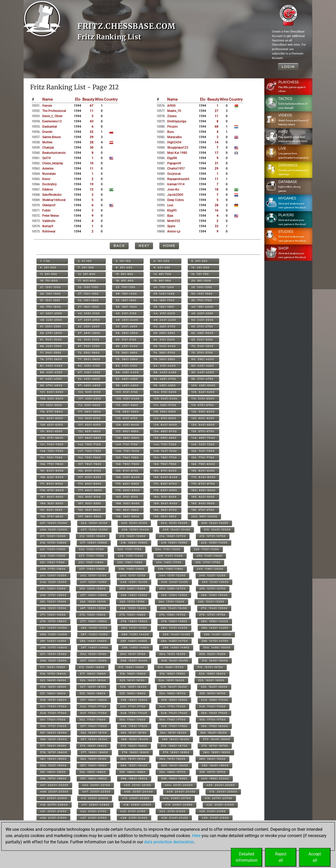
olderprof (49, 205)
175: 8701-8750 (203, 484)
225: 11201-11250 (207, 549)
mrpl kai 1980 (177, 153)
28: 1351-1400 (126, 294)
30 (92, 148)
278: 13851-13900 (134, 621)
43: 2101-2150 (126, 313)
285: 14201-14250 (215, 628)
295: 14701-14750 (215, 641)
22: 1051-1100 (88, 287)
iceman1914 (176, 184)
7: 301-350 (86, 267)
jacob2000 (175, 195)
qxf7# (46, 158)
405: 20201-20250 (221, 785)
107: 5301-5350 (90, 398)
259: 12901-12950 (174, 595)
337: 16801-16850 (94, 700)
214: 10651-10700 (173, 536)
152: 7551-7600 (90, 457)
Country (111, 99)
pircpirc (173, 127)
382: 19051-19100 (93, 759)
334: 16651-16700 (173, 693)
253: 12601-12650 (133, 588)
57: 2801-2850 (89, 333)
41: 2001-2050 (51, 313)
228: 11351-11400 (131, 556)
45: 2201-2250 (202, 313)
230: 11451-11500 (209, 556)
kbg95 (172, 210)
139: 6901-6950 (165, 438)
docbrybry (49, 184)
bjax (170, 216)
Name (48, 99)
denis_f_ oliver (52, 116)
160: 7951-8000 (203, 464)
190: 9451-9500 (203, 503)
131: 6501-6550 (51, 431)
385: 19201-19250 (212, 759)
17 (217, 153)
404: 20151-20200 (179, 785)
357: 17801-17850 (94, 726)
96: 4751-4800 (51, 385)
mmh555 (174, 221)
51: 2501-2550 (51, 326)
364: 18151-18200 (173, 733)
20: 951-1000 (201, 281)
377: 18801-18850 (94, 752)
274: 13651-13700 (172, 615)
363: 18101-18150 (134, 733)
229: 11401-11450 (170, 556)
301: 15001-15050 (53, 654)
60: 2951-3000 (203, 333)
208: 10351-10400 (135, 530)
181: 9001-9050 (52, 497)
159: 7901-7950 (165, 464)
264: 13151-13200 (172, 602)
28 (92, 142)
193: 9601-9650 (127, 510)
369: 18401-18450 (176, 739)
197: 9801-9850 (90, 516)
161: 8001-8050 (52, 471)
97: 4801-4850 (89, 385)
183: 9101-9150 (127, 497)
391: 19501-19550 (53, 772)
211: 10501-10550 (53, 536)
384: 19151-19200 (172, 759)
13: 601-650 (125, 274)
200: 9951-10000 (204, 516)
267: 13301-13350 (93, 608)
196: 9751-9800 (52, 516)
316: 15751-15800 (53, 674)
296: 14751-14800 (54, 647)
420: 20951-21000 (220, 805)
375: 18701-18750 (215, 746)
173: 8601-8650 (128, 484)
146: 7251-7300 (52, 451)
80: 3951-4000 (203, 359)
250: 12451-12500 (215, 582)
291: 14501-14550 (53, 641)
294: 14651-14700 (174, 641)
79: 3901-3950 (164, 359)
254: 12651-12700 (173, 588)
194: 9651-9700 (165, 510)
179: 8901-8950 (165, 490)
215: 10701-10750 (213, 536)
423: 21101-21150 (133, 811)
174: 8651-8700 (165, 484)
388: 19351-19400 (134, 765)
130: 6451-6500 (203, 425)
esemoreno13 (52, 121)
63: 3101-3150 (126, 340)
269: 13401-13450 (174, 608)
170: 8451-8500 (203, 477)
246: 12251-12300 (53, 582)
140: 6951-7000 (203, 438)
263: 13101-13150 (132, 602)
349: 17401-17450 (174, 713)
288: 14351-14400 (135, 634)
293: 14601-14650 (134, 641)
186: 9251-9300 (52, 503)
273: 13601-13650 (133, 615)
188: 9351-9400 (128, 503)
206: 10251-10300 (54, 530)
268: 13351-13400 (133, 608)
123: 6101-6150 (127, 418)
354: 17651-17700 (173, 720)
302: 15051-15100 (93, 654)
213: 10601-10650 (133, 536)
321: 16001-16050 (53, 680)
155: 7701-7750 (203, 457)
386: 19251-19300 (53, 765)
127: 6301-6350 (90, 425)
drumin (47, 132)
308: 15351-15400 (134, 661)
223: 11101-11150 (130, 549)
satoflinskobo (52, 195)
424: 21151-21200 (172, 811)
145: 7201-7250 (203, 444)
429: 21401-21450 (175, 818)
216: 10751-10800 (53, 543)
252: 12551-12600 (93, 588)
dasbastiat (50, 127)
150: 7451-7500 (203, 451)
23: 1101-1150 (126, 287)
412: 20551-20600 (95, 798)
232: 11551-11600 (91, 562)
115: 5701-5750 (203, 405)
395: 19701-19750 (213, 772)
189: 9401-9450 (166, 503)
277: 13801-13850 (94, 621)
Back (119, 246)
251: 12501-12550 (53, 588)
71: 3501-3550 (51, 353)
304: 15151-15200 (172, 654)
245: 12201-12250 (212, 575)
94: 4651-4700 (165, 379)
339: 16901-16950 (174, 700)
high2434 (174, 142)
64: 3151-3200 (164, 340)
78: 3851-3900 (127, 359)
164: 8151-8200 (165, 471)
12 (92, 189)
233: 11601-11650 (130, 562)
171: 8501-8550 (52, 484)
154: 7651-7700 (165, 457)
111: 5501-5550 (51, 405)
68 (217, 127)
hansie (47, 106)
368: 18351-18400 (135, 739)
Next (144, 246)
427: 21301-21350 (94, 818)
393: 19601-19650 (133, 772)
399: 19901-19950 (174, 779)
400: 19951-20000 (215, 779)
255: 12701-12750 (213, 588)
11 (92, 111)
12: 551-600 (87, 274)
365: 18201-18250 (214, 733)
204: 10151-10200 (174, 523)
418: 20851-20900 (137, 805)
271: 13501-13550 (53, 615)
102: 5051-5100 (90, 392)
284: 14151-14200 (174, 628)
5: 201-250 (199, 261)
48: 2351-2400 (127, 320)
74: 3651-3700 (164, 353)
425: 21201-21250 (212, 811)
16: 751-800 (49, 281)
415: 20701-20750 (219, 798)
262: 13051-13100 (93, 602)
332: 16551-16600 (93, 693)
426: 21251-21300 (53, 818)
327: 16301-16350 (93, 687)
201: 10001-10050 (54, 523)
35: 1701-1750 (202, 300)
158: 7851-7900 (128, 464)
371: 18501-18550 (53, 746)
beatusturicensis (54, 153)
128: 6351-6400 (128, 425)
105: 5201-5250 (203, 392)
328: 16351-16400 (133, 687)
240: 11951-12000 (210, 569)
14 (217, 142)
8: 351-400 (124, 267)
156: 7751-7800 (52, 464)
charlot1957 (176, 169)
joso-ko (173, 189)
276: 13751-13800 (53, 621)
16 (217, 210)
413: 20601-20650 (136, 798)
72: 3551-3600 (89, 353)
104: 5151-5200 (165, 392)
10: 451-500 (200, 267)
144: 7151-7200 (165, 444)
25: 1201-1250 (202, 287)
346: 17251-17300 (53, 713)
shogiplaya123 (178, 148)
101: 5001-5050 (52, 392)
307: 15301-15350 (94, 661)
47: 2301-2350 (89, 320)
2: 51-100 (85, 261)
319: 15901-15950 (172, 674)
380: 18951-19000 (217, 752)
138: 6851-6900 (128, 438)
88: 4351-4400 (127, 372)
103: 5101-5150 (127, 392)
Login (288, 67)
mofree (47, 142)
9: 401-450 (162, 267)
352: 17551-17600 (93, 720)
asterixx (48, 169)
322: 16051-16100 (93, 680)
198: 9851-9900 (128, 516)
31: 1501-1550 (50, 300)
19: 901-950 (162, 281)
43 (92, 121)
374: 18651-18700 (174, 746)
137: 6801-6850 (90, 438)
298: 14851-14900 (135, 647)
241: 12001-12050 (53, 575)
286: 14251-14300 (54, 634)
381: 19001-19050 (53, 759)
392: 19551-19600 (93, 772)
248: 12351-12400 (134, 582)
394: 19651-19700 (173, 772)
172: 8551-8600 (90, 484)
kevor (46, 179)
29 (92, 137)
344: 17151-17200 (172, 706)
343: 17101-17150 (133, 706)
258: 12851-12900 (134, 595)
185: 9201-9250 (203, 497)
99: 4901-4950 (165, 385)
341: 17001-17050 (53, 706)
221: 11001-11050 (53, 549)
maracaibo (175, 137)
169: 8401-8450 (166, 477)
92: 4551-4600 (89, 379)
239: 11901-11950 (171, 569)
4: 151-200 (162, 261)
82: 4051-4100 (89, 366)
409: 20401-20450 (181, 792)
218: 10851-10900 (134, 543)
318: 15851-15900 (133, 674)
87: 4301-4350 (89, 372)
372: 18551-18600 (93, 746)
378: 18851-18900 (135, 752)
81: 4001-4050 (51, 366)
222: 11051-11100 (91, 549)
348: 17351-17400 (134, 713)
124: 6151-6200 (165, 418)
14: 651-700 (162, 274)
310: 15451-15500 (215, 661)
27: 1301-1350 (88, 294)
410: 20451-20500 (223, 792)
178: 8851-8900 (128, 490)
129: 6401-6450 (165, 425)
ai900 (171, 106)
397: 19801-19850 (94, 779)
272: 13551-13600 (93, 615)
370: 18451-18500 (217, 739)
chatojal (48, 148)
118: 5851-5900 (127, 412)
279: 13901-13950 (174, 621)
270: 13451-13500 (214, 608)
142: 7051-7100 (90, 444)
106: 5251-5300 (52, 398)
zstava (172, 116)
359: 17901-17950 (174, 726)
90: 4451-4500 (203, 372)
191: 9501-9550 (51, 510)
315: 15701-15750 (210, 667)
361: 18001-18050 (54, 733)
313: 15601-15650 (131, 667)
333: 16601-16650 (133, 693)
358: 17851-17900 (134, 726)
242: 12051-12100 (93, 575)
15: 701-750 (200, 274)
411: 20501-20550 (54, 798)
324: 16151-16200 (172, 680)
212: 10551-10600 (93, 536)
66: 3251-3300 (51, 346)
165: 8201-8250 (203, 471)
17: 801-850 (87, 281)
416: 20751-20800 (54, 805)
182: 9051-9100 (90, 497)
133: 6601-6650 (127, 431)
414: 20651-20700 (177, 798)
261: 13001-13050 (53, 602)
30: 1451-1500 (202, 294)
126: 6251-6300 (52, 425)
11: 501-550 (49, 274)
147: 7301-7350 (90, 451)
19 (92, 184)
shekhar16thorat (54, 200)
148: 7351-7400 (128, 451)
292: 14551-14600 (93, 641)
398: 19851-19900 (134, 779)
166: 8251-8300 (52, 477)
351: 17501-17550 (53, 720)
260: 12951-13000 (214, 595)
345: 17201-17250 (212, 706)
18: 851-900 (125, 281)
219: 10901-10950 (174, 543)
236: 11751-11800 (53, 569)
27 (217, 111)
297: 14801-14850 (94, 647)
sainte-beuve (51, 137)
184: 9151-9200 (165, 497)
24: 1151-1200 (164, 287)
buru (171, 132)
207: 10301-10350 (94, 530)
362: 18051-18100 (94, 733)
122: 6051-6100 (89, 418)
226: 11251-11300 (53, 556)
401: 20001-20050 (54, 785)
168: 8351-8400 (128, 477)
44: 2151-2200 (164, 313)
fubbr (46, 210)
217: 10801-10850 (94, 543)
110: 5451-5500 (203, 398)
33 (217, 226)
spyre (171, 226)
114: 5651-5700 (165, 405)
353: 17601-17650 (133, 720)
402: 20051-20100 (96, 785)
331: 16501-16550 (53, 693)
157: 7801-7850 (90, 464)
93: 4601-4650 (127, 379)
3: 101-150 (123, 261)
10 (92, 163)
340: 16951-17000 (215, 700)
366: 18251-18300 (54, 739)
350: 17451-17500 (214, 713)
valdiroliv (49, 221)
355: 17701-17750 (213, 720)
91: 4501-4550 (51, 379)
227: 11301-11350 (92, 556)
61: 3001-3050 (51, 340)
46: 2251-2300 (51, 320)
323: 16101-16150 (132, 680)
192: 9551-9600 (90, 510)
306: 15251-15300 (53, 661)
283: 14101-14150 (134, 628)
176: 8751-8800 (52, 490)
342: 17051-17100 (93, 706)
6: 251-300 (48, 267)
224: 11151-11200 (168, 549)
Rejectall (281, 857)
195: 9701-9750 (203, 510)
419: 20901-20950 (179, 805)
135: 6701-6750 (203, 431)
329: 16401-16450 (174, 687)
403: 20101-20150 (138, 785)
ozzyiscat (174, 174)
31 (217, 163)
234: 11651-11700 (169, 562)
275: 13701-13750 (212, 615)
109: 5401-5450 (166, 398)
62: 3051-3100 (89, 340)
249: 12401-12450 (175, 582)
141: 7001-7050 (52, 444)
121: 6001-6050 (52, 418)
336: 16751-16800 (53, 700)
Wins (99, 99)
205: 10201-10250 (215, 523)
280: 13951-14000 (215, 621)
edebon (48, 189)
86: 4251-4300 (51, 372)
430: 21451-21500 (215, 818)
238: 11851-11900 (132, 569)
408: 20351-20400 (139, 792)
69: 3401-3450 (165, 346)
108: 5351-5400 (128, 398)
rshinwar (49, 231)
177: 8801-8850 (90, 490)
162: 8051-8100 (90, 471)
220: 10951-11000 (214, 543)
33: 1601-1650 (126, 300)
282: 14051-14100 (94, 628)
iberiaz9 (48, 226)
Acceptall (315, 857)
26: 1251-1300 (51, 294)
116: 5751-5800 (52, 412)
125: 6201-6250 (203, 418)
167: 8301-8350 (90, 477)
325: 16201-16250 (211, 680)
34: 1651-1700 (164, 300)
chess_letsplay (53, 163)
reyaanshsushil (178, 179)
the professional (54, 111)
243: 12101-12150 (133, 575)
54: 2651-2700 (165, 326)
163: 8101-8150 (127, 471)
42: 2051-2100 (89, 313)
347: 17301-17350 (94, 713)
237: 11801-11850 (92, 569)
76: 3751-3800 (51, 359)
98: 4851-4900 (127, 385)
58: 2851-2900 (127, 333)
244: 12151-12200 (172, 575)
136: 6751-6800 (52, 438)
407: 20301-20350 (96, 792)
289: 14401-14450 (177, 634)
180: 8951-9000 (203, 490)
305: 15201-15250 (212, 654)
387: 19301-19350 (94, 765)
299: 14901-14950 (176, 647)
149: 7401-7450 (165, 451)
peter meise (51, 216)
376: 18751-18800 (54, 752)
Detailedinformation (247, 857)
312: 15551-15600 (92, 667)
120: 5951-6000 (203, 412)
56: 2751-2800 (51, 333)
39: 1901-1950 (164, 307)
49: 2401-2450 (165, 320)
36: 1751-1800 (51, 307)
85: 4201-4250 (203, 366)
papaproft (174, 163)
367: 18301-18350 (94, 739)
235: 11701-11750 (208, 562)
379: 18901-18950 (176, 752)
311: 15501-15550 (53, 667)
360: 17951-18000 (215, 726)
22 (92, 132)
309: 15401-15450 (175, 661)
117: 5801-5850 (90, 412)
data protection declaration (169, 842)
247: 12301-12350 (94, 582)
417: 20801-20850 (96, 805)
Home (169, 246)
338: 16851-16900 (134, 700)
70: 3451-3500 (203, 346)
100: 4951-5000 (203, 385)
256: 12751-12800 (53, 595)
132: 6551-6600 (90, 431)
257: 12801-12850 (94, 595)
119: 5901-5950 (165, 412)
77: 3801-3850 (89, 359)
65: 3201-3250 (202, 340)
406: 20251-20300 (54, 792)
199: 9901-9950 (165, 516)
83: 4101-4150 (127, 366)
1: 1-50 (45, 261)
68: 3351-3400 (127, 346)
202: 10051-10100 (94, 523)
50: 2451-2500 (203, 320)
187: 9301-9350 (90, 503)
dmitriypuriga (177, 121)
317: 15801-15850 (93, 674)
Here (196, 836)
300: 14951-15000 (217, 647)
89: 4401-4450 (165, 372)
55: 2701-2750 (202, 326)
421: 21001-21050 (53, 811)
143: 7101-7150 (127, 444)
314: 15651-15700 (171, 667)
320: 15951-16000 (212, 674)
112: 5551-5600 (89, 405)
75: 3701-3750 (202, 353)
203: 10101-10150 (134, 523)
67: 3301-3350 (89, 346)
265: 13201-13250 (211, 602)
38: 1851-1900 (126, 307)
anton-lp (174, 231)
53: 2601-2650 (127, 326)
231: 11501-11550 (52, 562)
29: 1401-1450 (164, 294)
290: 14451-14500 (218, 634)
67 (92, 106)
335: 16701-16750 (213, 693)
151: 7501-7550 (51, 457)
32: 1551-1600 (88, 300)
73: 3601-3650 (127, 353)
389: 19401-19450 (175, 765)
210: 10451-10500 (217, 530)
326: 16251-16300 (53, 687)
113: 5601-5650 (127, 405)
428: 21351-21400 (134, 818)
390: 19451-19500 (215, 765)
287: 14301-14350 (94, 634)
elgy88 (172, 158)
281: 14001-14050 (54, 628)
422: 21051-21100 (93, 811)
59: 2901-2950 (164, 333)
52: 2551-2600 (89, 326)
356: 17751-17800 (53, 726)
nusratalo (49, 174)
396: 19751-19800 (53, 779)
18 (217, 189)
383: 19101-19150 (133, 759)
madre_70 (174, 111)
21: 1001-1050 (51, 287)
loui (170, 205)
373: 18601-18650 (134, 746)
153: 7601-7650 (127, 457)
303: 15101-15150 (133, 654)
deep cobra (175, 200)
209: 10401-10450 (177, 530)
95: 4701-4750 (203, 379)
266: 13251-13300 (53, 608)
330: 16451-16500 (214, 687)
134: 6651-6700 (165, 431)
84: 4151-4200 (165, 366)
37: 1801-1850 (89, 307)
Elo (78, 99)
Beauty (88, 99)
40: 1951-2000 (202, 307)
